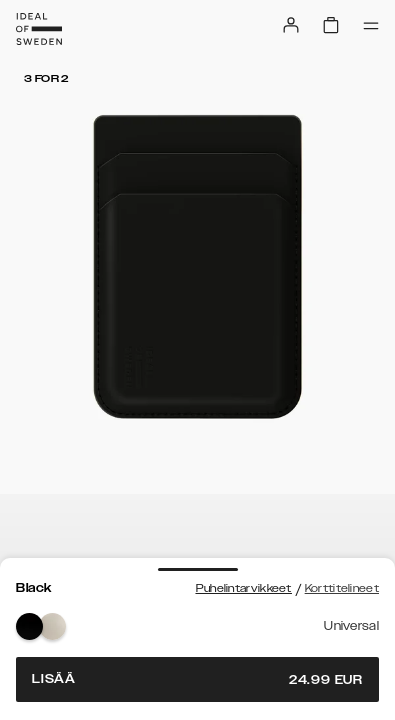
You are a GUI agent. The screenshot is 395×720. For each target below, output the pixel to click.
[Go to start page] (39, 29)
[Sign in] (291, 25)
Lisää (197, 679)
